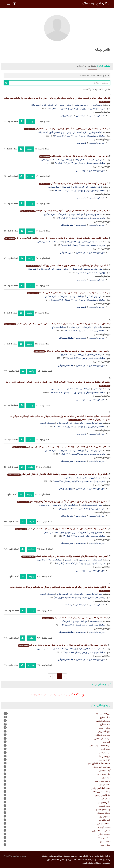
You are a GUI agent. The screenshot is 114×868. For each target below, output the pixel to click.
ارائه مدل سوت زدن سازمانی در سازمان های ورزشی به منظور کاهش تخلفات (68, 293)
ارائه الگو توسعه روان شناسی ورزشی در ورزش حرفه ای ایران (75, 618)
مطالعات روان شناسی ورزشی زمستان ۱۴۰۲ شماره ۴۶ (84, 652)
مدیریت (44, 695)
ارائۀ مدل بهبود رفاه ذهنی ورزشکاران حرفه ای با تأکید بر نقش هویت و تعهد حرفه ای (62, 645)
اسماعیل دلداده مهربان (101, 831)
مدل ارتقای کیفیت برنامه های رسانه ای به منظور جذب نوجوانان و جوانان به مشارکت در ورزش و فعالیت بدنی (60, 589)
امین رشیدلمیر (71, 560)
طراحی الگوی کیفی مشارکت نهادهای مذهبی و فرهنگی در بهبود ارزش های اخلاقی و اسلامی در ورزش (56, 238)
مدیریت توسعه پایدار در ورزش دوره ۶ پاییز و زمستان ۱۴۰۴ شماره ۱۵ (77, 109)
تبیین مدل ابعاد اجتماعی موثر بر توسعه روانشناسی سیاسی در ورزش (71, 351)
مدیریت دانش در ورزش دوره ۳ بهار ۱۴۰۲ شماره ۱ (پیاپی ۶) (81, 563)
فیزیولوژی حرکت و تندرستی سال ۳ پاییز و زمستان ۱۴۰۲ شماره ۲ (79, 481)
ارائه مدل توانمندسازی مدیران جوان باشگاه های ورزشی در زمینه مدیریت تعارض (66, 129)
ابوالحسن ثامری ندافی (93, 132)
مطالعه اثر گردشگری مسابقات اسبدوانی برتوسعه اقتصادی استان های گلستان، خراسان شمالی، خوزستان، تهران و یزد (58, 384)
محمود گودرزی (104, 827)
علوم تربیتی (53, 695)
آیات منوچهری (105, 770)
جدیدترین (92, 66)
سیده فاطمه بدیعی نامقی (92, 505)
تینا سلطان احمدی (94, 355)
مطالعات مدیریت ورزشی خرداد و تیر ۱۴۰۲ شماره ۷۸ (84, 536)
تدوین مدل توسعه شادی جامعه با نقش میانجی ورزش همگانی (73, 183)
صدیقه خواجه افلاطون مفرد (91, 649)
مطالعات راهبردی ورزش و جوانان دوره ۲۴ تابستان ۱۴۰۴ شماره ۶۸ (78, 300)
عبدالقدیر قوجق (104, 838)
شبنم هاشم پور (96, 621)
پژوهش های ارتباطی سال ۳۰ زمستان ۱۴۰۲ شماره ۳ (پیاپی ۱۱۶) (79, 598)
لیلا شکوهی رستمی (94, 214)
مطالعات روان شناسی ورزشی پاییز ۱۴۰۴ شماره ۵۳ (85, 331)
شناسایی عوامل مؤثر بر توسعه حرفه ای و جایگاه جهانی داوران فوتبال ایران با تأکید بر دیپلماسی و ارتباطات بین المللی (57, 100)
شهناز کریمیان (105, 760)
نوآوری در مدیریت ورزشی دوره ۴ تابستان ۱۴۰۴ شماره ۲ (82, 218)
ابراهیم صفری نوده (94, 160)
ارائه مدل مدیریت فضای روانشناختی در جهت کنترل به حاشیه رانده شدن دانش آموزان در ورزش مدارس (57, 324)
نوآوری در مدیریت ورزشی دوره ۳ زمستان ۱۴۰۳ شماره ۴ (82, 454)
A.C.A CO (8, 856)
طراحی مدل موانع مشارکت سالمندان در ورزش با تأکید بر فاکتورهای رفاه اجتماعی (64, 211)
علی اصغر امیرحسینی (93, 269)
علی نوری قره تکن (94, 296)
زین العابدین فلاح (50, 105)
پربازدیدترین (81, 66)
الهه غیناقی (98, 389)
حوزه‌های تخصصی (97, 116)
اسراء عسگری (54, 187)
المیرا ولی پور (105, 816)
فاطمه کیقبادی (96, 187)
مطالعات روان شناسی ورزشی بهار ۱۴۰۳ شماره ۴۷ (85, 358)
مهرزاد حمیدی (105, 845)
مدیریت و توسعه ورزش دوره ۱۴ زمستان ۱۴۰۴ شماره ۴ (83, 245)
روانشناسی (62, 695)
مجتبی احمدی (65, 105)
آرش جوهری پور (95, 478)
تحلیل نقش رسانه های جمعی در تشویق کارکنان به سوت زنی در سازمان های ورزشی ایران (60, 447)
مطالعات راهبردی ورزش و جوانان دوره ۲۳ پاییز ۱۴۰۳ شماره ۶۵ (80, 427)
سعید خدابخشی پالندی (92, 242)
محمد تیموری (96, 105)
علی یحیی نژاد (104, 756)
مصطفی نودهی (95, 532)
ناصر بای (107, 742)
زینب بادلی (97, 560)
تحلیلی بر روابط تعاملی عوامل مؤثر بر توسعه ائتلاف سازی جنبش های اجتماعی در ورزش (61, 529)
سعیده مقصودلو (104, 813)
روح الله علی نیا (104, 731)
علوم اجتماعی (81, 605)
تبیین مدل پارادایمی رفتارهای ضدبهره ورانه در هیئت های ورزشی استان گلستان (64, 556)
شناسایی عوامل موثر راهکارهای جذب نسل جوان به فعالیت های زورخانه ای (67, 265)
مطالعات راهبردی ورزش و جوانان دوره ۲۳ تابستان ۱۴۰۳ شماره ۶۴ (78, 392)
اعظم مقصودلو (104, 802)
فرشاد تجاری (105, 841)
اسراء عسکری (76, 269)
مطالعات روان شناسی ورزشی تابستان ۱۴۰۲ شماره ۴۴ (84, 625)
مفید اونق (98, 327)
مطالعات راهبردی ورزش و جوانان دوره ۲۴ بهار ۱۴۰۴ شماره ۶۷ (80, 163)
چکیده (30, 122)
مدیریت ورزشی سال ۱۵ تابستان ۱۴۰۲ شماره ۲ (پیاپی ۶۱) (82, 509)
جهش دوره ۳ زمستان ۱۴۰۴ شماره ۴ (90, 273)
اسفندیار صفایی (104, 834)
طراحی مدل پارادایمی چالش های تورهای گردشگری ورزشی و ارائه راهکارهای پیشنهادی (62, 502)
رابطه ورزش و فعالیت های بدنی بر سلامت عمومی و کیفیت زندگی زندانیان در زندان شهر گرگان (57, 474)
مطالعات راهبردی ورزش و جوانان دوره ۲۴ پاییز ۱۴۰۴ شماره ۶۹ (80, 136)
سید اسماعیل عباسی (94, 423)
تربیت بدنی (81, 116)
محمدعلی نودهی (81, 105)
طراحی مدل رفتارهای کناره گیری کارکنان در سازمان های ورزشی (73, 156)
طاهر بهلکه (35, 105)
